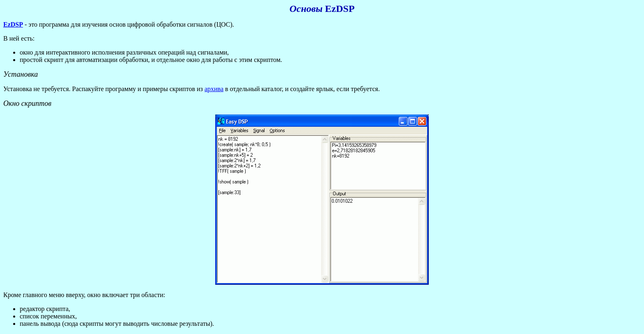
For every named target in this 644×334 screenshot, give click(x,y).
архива (214, 89)
